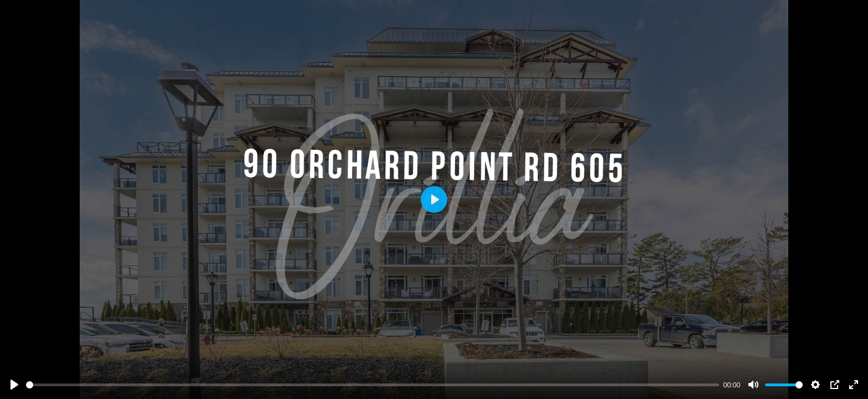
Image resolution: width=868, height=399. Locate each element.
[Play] (14, 385)
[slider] (373, 385)
